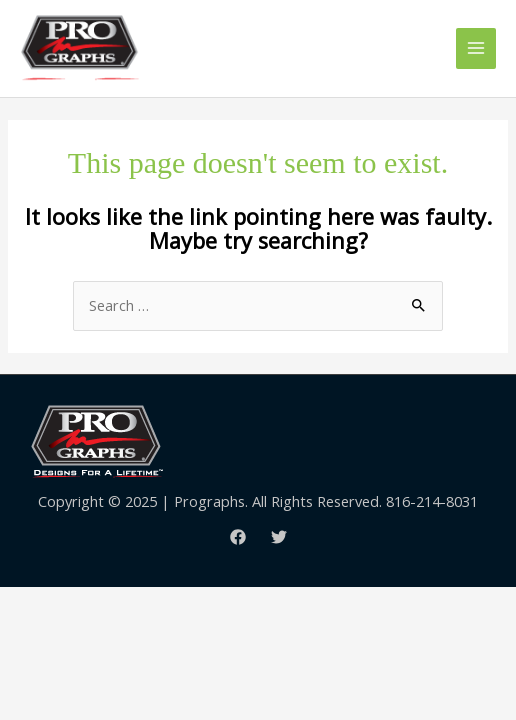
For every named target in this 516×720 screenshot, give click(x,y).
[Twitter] (279, 537)
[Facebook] (238, 537)
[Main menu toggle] (476, 48)
